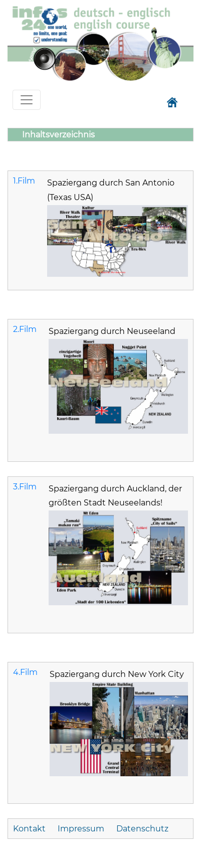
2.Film (25, 329)
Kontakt (30, 829)
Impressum (81, 829)
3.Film (25, 487)
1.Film (24, 181)
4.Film (25, 672)
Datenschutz (142, 829)
